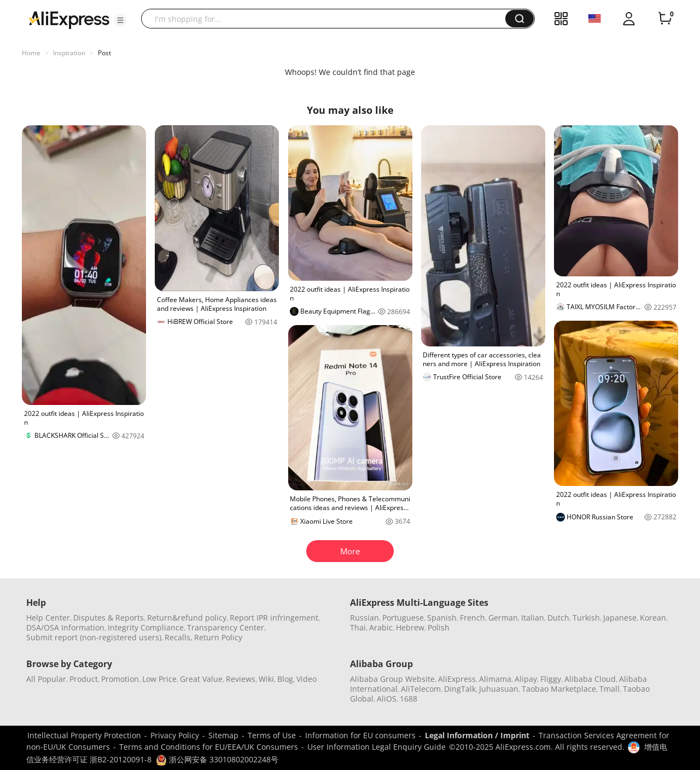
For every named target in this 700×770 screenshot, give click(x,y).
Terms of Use (272, 735)
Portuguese (403, 618)
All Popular (46, 679)
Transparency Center (226, 627)
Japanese (620, 618)
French (472, 618)
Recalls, (179, 637)
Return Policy (218, 637)
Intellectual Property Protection (84, 735)
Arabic (381, 627)
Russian (364, 618)
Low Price (159, 679)
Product (84, 679)
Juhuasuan (499, 689)
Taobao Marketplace (559, 689)
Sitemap (223, 735)
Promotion (120, 679)
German (503, 618)
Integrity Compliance (146, 627)
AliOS (387, 699)
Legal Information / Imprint (477, 735)
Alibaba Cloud (590, 679)
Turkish (586, 618)
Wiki (266, 679)
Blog (285, 679)
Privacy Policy (175, 735)
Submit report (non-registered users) (94, 637)
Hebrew (410, 627)
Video (307, 679)
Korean (653, 618)
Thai (358, 627)
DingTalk (460, 689)
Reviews (241, 679)
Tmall (609, 689)
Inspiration (69, 53)
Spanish (442, 618)
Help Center (48, 618)
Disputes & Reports (109, 618)
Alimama (495, 679)
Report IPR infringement (274, 618)
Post (104, 53)
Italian (533, 618)
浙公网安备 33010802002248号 (217, 759)
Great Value (201, 679)
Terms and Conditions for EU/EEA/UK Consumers (209, 747)
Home (31, 53)
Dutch (558, 618)
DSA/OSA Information (65, 627)
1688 (409, 699)
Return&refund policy (187, 618)
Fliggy (551, 679)
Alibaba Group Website (392, 679)
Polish (439, 627)
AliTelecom (421, 689)
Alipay (526, 679)
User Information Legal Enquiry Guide (377, 747)
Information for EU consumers (360, 735)
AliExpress (457, 679)
